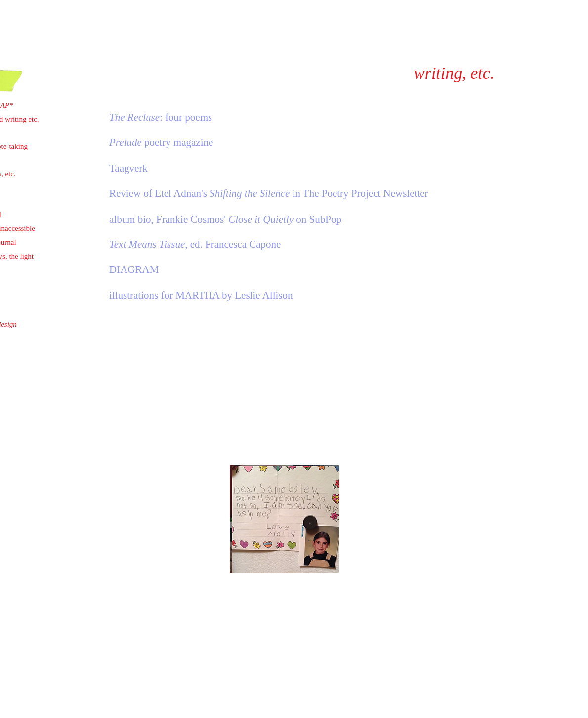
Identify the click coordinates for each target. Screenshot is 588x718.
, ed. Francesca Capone (195, 244)
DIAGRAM (134, 269)
